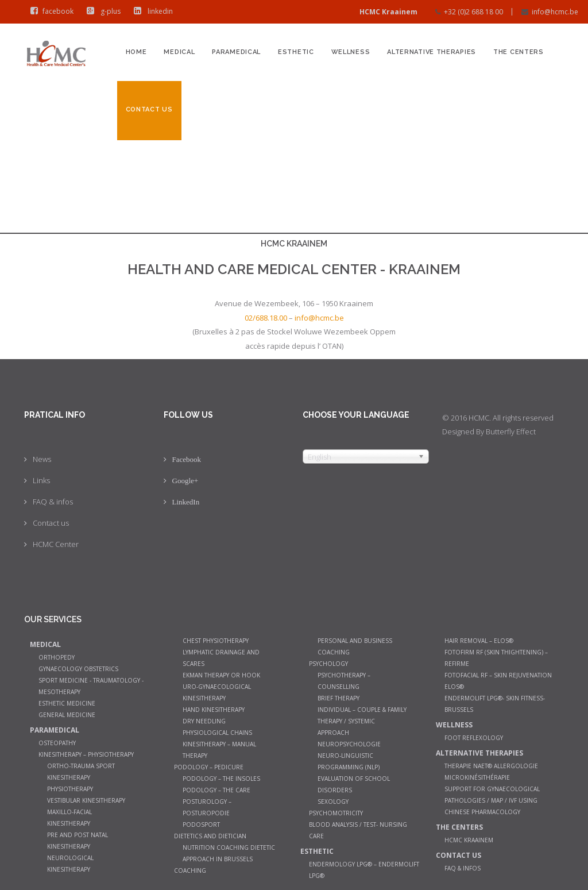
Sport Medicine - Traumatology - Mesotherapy (91, 686)
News (42, 459)
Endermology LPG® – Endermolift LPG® (364, 870)
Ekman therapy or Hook (221, 675)
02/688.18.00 (266, 318)
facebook (49, 11)
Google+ (185, 481)
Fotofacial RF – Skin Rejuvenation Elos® (498, 681)
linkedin (151, 11)
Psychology (328, 664)
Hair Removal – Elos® (479, 641)
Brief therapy (339, 698)
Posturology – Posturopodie (207, 807)
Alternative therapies (432, 52)
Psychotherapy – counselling (344, 681)
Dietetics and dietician (210, 836)
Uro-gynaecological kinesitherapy (217, 692)
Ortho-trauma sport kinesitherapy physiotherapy (81, 777)
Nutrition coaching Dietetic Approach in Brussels (229, 853)
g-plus (101, 11)
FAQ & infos (53, 502)
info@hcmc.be (555, 12)
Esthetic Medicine (67, 703)
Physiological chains (217, 733)
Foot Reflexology (474, 738)
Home (136, 52)
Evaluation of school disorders (354, 784)
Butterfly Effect (511, 431)
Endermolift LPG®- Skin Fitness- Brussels (495, 704)
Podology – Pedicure (209, 767)
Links (41, 480)
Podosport (201, 824)
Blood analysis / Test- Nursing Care (358, 830)
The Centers (519, 52)
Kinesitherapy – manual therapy (219, 750)
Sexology (333, 802)
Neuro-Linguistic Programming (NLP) (349, 761)
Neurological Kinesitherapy (70, 864)
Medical (179, 52)
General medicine (67, 715)
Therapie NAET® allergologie (491, 766)
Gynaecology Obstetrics (78, 669)
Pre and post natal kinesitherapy (78, 841)
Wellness (351, 52)
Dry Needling (204, 721)
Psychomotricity (336, 813)
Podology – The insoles (221, 779)
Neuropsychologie (349, 744)
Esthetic (296, 52)
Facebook (187, 459)
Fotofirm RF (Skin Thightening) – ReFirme (496, 658)
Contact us (149, 109)
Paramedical (236, 52)
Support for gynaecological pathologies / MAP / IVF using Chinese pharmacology (492, 800)
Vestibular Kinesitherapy (86, 800)
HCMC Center (56, 544)
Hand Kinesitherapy (214, 710)
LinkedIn (186, 502)
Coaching (190, 870)
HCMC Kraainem (469, 840)
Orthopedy (57, 657)
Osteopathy (57, 743)
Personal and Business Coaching (355, 646)
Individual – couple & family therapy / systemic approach (362, 721)
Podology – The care (216, 790)
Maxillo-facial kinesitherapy (69, 818)
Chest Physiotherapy (216, 641)
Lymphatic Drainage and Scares (221, 658)
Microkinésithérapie (477, 777)
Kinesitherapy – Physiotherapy (86, 754)
